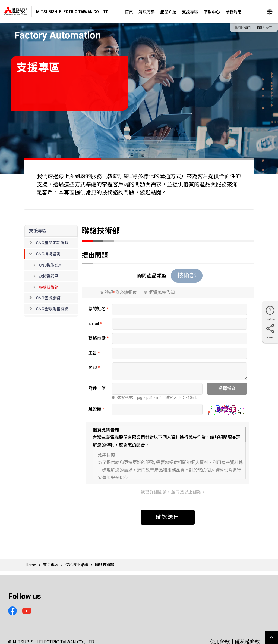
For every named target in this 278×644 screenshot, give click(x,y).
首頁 (129, 12)
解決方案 (147, 12)
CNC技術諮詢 (77, 565)
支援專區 (190, 12)
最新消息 (233, 12)
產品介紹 (168, 12)
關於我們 (243, 27)
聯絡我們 (265, 27)
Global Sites (270, 12)
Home (31, 565)
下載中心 (212, 12)
